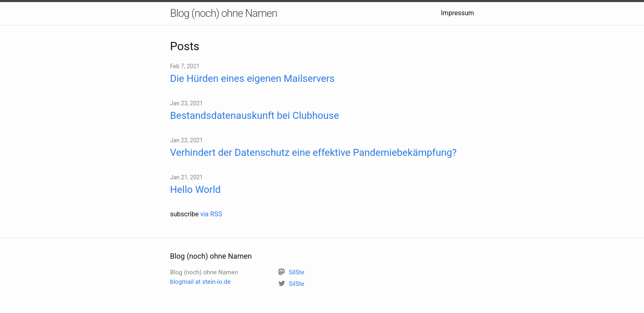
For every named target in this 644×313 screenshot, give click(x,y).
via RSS (211, 214)
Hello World (195, 190)
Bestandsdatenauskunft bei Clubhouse (254, 116)
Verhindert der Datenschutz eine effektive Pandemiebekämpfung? (313, 153)
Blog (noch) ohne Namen (224, 13)
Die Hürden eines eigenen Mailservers (252, 79)
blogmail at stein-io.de (200, 282)
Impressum (458, 13)
